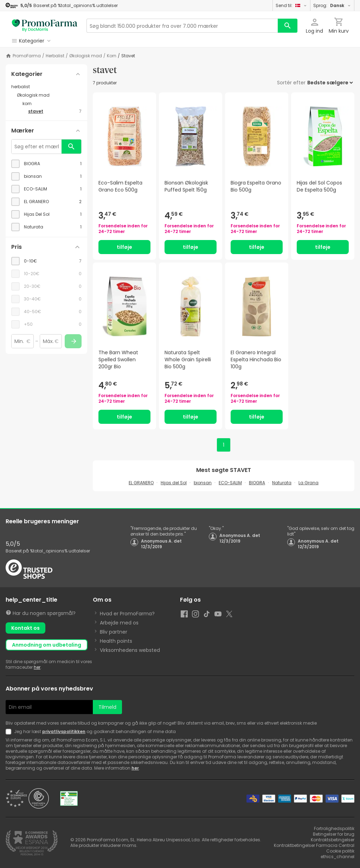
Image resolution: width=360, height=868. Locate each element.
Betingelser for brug (334, 834)
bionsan (203, 483)
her (37, 667)
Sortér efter (291, 83)
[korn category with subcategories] (52, 104)
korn (112, 56)
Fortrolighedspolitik (334, 828)
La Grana (308, 483)
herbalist (55, 56)
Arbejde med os (119, 623)
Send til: (291, 5)
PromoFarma (27, 56)
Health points (116, 641)
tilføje (124, 247)
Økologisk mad (86, 56)
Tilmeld (107, 707)
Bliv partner (114, 632)
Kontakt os (25, 628)
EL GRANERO (141, 483)
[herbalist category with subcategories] (46, 87)
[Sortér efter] (330, 83)
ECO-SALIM (230, 483)
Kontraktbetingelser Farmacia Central (314, 845)
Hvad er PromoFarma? (127, 614)
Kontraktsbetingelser (333, 840)
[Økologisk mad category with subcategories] (49, 95)
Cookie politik (340, 851)
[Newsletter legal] (10, 732)
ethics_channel (337, 857)
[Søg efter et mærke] (37, 147)
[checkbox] (46, 164)
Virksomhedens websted (130, 650)
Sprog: (332, 5)
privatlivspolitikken (64, 731)
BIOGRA (257, 483)
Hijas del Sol (174, 483)
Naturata (282, 483)
